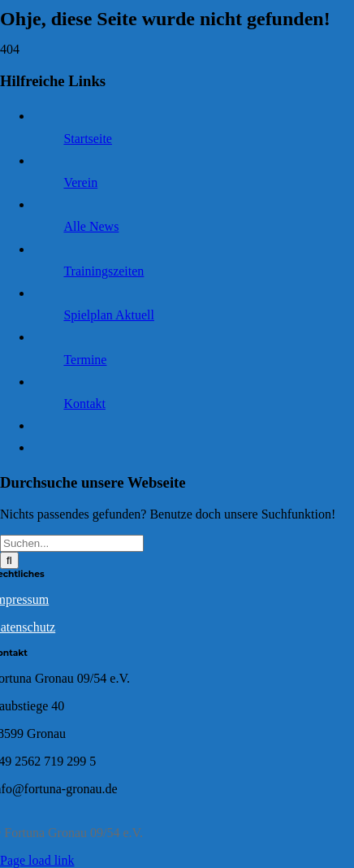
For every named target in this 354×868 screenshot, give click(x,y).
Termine (85, 360)
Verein (80, 182)
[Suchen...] (72, 543)
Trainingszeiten (104, 271)
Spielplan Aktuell (109, 315)
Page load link (37, 860)
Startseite (88, 139)
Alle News (91, 226)
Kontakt (84, 404)
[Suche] (9, 560)
